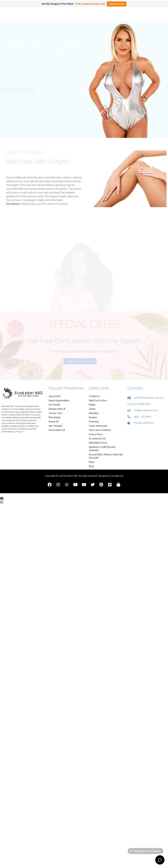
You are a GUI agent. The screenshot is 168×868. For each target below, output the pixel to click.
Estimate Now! (117, 4)
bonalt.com (118, 465)
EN (2, 490)
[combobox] (2, 489)
